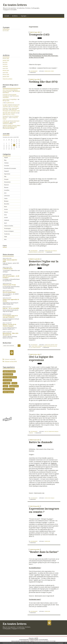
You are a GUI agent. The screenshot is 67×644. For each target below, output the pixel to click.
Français (6, 179)
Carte (5, 246)
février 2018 (6, 75)
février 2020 (6, 58)
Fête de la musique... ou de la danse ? (11, 277)
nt (3, 103)
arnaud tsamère (7, 380)
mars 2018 (5, 73)
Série (5, 215)
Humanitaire (7, 182)
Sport (5, 223)
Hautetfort (36, 638)
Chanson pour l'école (9, 285)
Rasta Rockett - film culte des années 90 (11, 334)
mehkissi (40, 346)
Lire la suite (6, 31)
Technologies (7, 228)
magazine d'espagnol (9, 371)
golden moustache (8, 374)
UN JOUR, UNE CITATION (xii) (10, 113)
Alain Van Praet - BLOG (9, 114)
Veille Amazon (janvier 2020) (10, 261)
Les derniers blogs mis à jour (24, 640)
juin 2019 (5, 63)
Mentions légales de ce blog (25, 641)
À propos (24, 16)
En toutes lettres (15, 5)
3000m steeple (35, 346)
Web (5, 239)
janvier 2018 (6, 77)
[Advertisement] (12, 405)
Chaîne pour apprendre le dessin (11, 300)
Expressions (7, 174)
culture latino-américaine (10, 377)
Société (6, 218)
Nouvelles (7, 204)
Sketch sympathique (9, 292)
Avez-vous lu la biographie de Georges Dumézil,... (10, 91)
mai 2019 (5, 64)
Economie (7, 166)
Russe (6, 207)
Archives (15, 16)
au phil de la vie (10, 103)
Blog (5, 160)
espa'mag (14, 383)
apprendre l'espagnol (9, 389)
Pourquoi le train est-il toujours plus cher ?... (11, 117)
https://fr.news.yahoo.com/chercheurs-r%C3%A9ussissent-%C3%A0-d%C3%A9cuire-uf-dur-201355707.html (44, 56)
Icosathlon (7, 190)
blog (55, 641)
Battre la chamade (41, 442)
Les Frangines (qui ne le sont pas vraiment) (10, 316)
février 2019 (6, 71)
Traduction (7, 234)
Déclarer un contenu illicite (16, 641)
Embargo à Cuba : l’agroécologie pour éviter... (11, 109)
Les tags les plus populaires (43, 640)
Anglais (6, 157)
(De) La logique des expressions (41, 358)
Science (6, 212)
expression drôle (37, 348)
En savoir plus (60, 643)
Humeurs (6, 185)
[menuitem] (7, 16)
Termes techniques (9, 231)
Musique (6, 201)
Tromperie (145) (39, 34)
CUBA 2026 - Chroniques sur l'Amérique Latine (11, 110)
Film (5, 177)
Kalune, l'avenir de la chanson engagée (9, 325)
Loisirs (6, 198)
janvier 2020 (6, 60)
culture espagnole (8, 392)
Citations (6, 163)
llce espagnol (7, 383)
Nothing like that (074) (43, 82)
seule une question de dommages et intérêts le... (11, 122)
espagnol (5, 386)
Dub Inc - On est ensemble (11, 308)
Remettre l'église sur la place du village (44, 263)
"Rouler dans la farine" (44, 552)
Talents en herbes (9, 226)
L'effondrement (8, 269)
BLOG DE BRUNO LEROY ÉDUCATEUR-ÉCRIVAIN (10, 128)
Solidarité (7, 220)
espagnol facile (14, 386)
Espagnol (6, 171)
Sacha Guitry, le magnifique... (10, 99)
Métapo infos (6, 101)
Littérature (7, 196)
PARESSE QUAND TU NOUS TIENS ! (12, 126)
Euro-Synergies (14, 106)
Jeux (5, 193)
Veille (6, 237)
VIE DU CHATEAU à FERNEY (9, 123)
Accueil (7, 16)
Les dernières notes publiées (34, 640)
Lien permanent (33, 71)
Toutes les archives (7, 79)
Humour (6, 187)
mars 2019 (5, 69)
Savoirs (6, 209)
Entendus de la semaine (10, 168)
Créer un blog (31, 638)
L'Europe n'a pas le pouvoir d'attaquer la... (10, 95)
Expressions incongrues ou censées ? (44, 510)
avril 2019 (5, 67)
